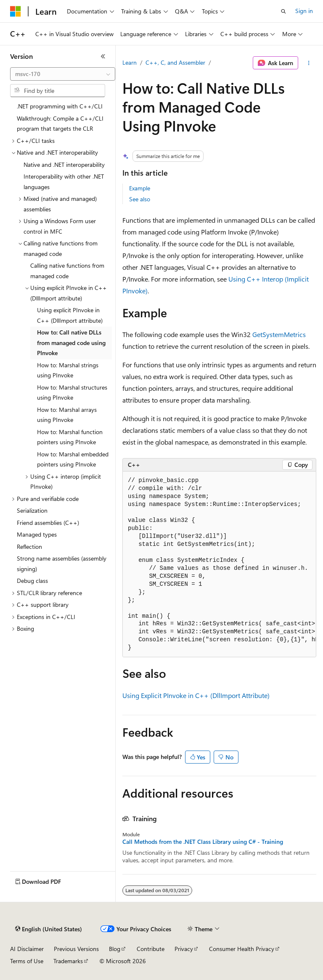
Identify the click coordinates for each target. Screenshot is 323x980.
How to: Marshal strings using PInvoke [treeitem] (68, 370)
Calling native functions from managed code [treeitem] (67, 271)
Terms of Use (27, 961)
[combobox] (63, 74)
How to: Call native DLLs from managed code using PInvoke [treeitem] (71, 342)
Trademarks (68, 961)
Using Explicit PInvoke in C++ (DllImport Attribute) (196, 695)
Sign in (304, 11)
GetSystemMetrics (279, 334)
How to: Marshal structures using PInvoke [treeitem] (72, 393)
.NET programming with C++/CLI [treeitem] (60, 106)
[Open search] (283, 11)
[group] (219, 565)
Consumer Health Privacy (242, 949)
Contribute (151, 949)
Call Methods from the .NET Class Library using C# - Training (203, 842)
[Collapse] (103, 56)
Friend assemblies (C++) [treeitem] (48, 523)
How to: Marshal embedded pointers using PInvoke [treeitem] (73, 459)
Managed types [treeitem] (37, 534)
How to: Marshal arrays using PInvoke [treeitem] (67, 415)
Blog (115, 949)
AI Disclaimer (27, 949)
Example (140, 188)
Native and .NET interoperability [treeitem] (64, 165)
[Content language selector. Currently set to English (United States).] (49, 929)
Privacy (184, 949)
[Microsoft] (16, 11)
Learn (130, 62)
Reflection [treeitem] (29, 547)
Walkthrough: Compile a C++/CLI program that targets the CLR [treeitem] (60, 124)
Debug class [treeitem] (32, 581)
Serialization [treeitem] (32, 510)
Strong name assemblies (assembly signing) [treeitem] (62, 564)
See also (140, 199)
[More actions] (309, 63)
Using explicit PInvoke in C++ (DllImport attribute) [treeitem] (70, 315)
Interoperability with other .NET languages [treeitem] (64, 182)
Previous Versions (76, 949)
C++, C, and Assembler (175, 62)
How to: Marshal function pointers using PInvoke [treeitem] (70, 437)
